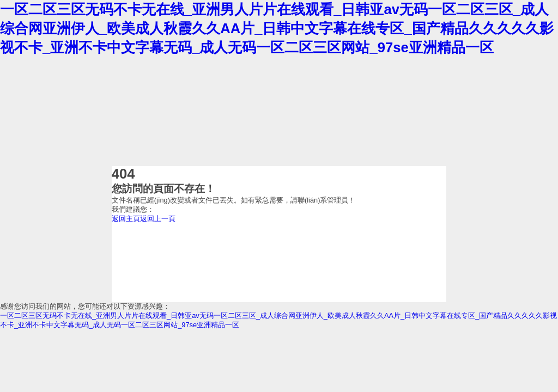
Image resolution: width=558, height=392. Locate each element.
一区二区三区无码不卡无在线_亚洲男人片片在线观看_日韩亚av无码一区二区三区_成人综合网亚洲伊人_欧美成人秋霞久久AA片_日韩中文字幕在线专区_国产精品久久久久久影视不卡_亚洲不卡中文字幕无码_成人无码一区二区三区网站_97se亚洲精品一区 (277, 28)
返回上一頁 (158, 219)
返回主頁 (126, 219)
